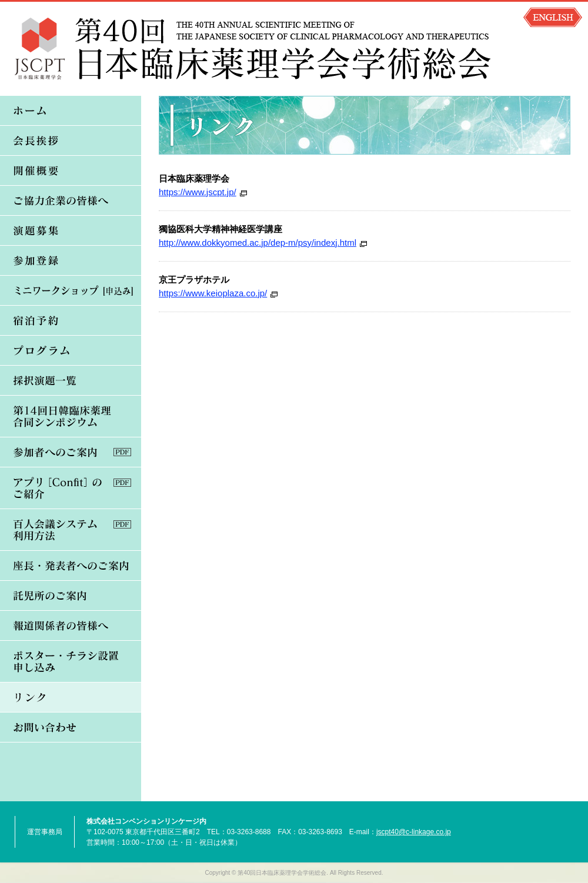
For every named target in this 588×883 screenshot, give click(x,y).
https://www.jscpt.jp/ (198, 192)
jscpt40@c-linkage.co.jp (414, 832)
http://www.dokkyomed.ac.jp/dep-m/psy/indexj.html (258, 243)
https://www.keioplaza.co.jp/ (213, 293)
